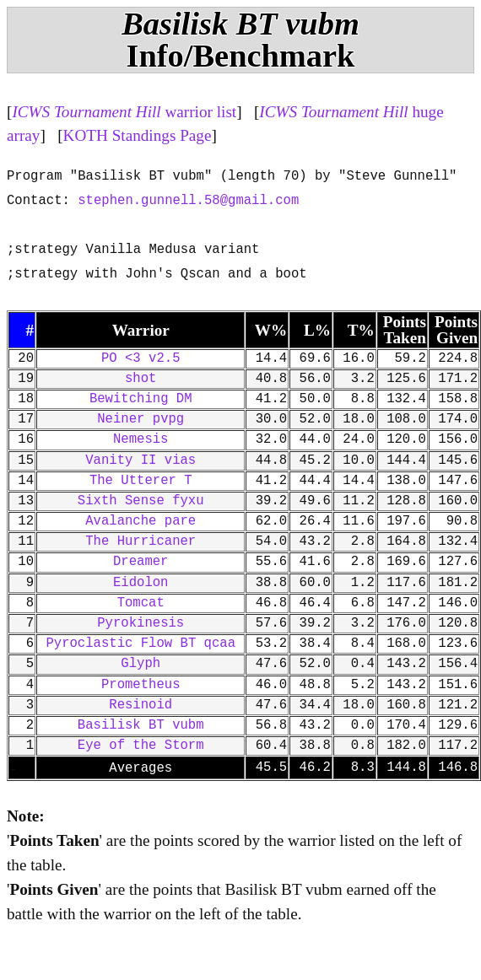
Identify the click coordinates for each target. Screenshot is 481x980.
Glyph (141, 664)
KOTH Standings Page (138, 135)
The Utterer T (141, 481)
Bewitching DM (141, 399)
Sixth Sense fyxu (141, 501)
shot (141, 379)
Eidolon (141, 583)
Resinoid (141, 705)
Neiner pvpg (141, 419)
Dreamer (141, 562)
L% (317, 330)
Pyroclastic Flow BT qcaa (141, 643)
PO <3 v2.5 (141, 358)
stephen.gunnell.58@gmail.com (188, 201)
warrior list (124, 112)
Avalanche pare (141, 521)
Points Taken (405, 330)
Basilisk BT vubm (141, 725)
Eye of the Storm (141, 746)
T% (361, 330)
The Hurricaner (141, 541)
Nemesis (141, 439)
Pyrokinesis (141, 623)
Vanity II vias (141, 460)
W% (271, 330)
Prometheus (141, 685)
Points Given (456, 330)
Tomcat (141, 603)
